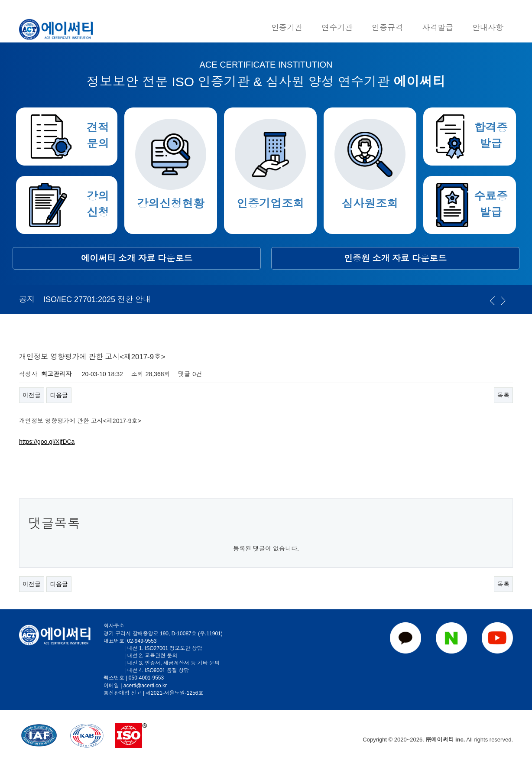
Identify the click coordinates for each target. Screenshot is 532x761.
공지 (27, 299)
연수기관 (337, 28)
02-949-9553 (142, 641)
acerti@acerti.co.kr (145, 686)
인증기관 (287, 28)
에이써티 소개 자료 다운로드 (137, 258)
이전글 (32, 395)
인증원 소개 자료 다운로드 (395, 258)
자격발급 (438, 28)
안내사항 (488, 28)
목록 (503, 395)
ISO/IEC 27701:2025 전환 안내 (97, 299)
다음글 (59, 395)
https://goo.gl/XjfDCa (47, 442)
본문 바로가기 (0, 0)
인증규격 (387, 28)
